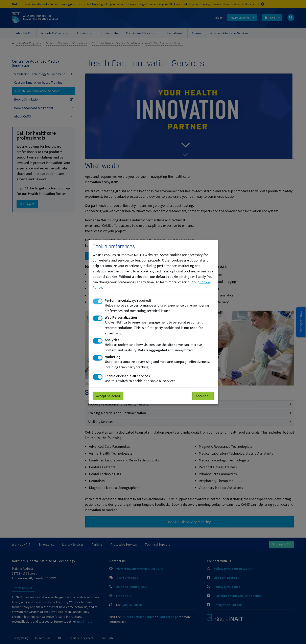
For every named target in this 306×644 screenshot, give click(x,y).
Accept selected (108, 396)
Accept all (203, 396)
